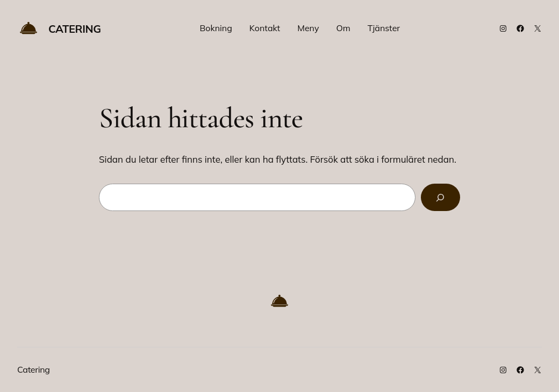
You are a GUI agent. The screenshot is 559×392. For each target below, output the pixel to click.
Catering (75, 29)
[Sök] (440, 197)
